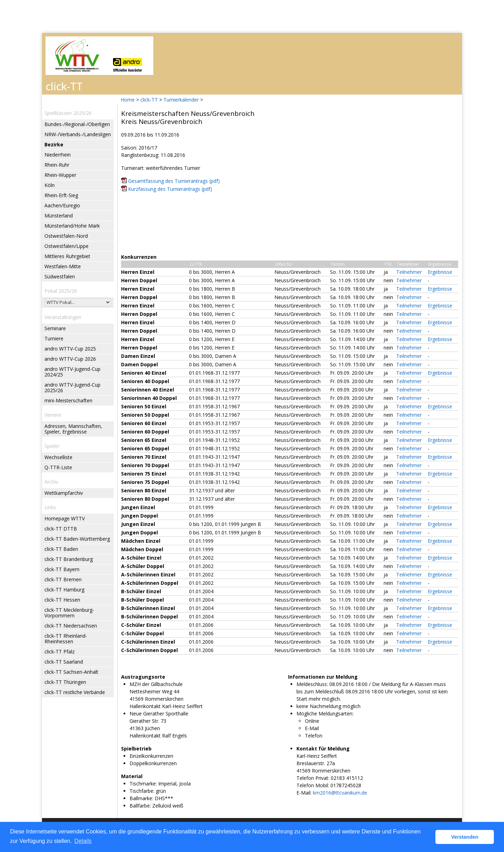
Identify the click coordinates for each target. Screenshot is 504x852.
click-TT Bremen (63, 579)
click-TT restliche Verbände (75, 692)
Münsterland (59, 216)
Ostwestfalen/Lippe (66, 246)
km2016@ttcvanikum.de (340, 793)
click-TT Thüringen (65, 682)
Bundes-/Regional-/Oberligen (77, 124)
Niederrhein (58, 155)
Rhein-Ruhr (57, 165)
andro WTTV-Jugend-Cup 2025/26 (72, 387)
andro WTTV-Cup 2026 (70, 359)
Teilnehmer (409, 272)
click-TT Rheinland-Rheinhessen (66, 639)
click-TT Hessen (62, 600)
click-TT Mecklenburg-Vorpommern (69, 613)
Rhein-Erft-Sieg (61, 195)
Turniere (54, 338)
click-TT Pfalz (59, 652)
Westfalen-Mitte (63, 266)
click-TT (149, 100)
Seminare (55, 328)
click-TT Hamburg (64, 590)
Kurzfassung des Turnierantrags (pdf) (170, 189)
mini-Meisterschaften (68, 400)
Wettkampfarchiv (64, 493)
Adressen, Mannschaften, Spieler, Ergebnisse (73, 429)
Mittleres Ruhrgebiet (67, 256)
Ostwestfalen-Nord (66, 236)
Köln (50, 185)
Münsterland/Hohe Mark (72, 226)
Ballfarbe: (140, 806)
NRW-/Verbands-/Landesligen (78, 134)
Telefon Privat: (313, 778)
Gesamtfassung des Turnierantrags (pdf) (174, 181)
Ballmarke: (141, 798)
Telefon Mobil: (313, 785)
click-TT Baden (61, 549)
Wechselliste (58, 457)
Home (128, 100)
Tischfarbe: (142, 791)
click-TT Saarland (64, 662)
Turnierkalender (181, 100)
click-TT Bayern (62, 569)
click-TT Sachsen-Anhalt (71, 672)
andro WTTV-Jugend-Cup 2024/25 (72, 372)
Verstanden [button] (465, 837)
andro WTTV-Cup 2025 (70, 349)
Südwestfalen (60, 276)
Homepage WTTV (65, 518)
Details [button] (83, 841)
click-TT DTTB (61, 529)
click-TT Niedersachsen (71, 626)
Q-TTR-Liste (58, 467)
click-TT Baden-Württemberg (77, 539)
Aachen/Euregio (62, 205)
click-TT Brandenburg (69, 559)
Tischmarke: (143, 784)
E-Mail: (304, 793)
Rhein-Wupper (60, 175)
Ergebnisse (440, 272)
